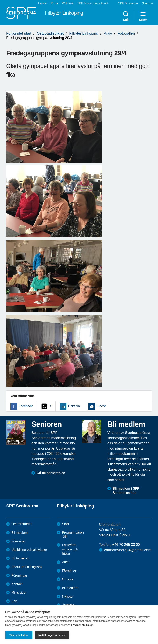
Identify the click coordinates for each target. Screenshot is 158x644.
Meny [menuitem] (143, 16)
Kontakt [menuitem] (17, 584)
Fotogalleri (126, 33)
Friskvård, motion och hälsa (70, 549)
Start (65, 524)
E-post (101, 406)
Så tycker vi (20, 558)
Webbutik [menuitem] (68, 3)
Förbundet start (19, 33)
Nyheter (68, 596)
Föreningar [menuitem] (19, 576)
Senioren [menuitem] (147, 3)
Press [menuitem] (54, 3)
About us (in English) (27, 567)
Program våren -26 (73, 535)
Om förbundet (21, 524)
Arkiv (108, 33)
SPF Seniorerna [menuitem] (128, 3)
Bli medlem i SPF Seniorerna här (126, 491)
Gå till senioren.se (51, 473)
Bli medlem (19, 533)
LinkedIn (74, 406)
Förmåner (18, 541)
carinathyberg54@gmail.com (128, 550)
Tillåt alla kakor (19, 635)
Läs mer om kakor (82, 625)
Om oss (68, 579)
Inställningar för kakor (52, 635)
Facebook (26, 406)
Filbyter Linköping (84, 33)
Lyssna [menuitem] (42, 3)
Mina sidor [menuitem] (19, 593)
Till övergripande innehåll (0, 0)
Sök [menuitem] (126, 16)
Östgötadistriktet (50, 33)
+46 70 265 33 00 (126, 545)
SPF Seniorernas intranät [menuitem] (93, 3)
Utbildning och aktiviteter (29, 550)
